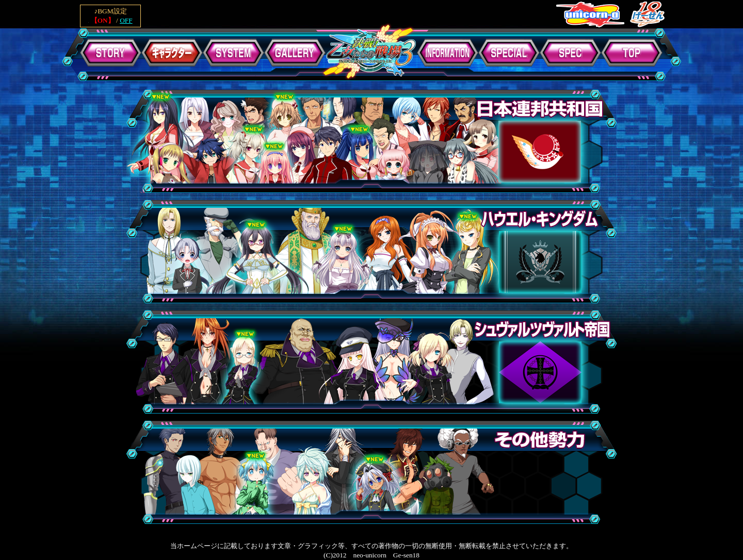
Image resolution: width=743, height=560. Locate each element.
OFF (126, 20)
